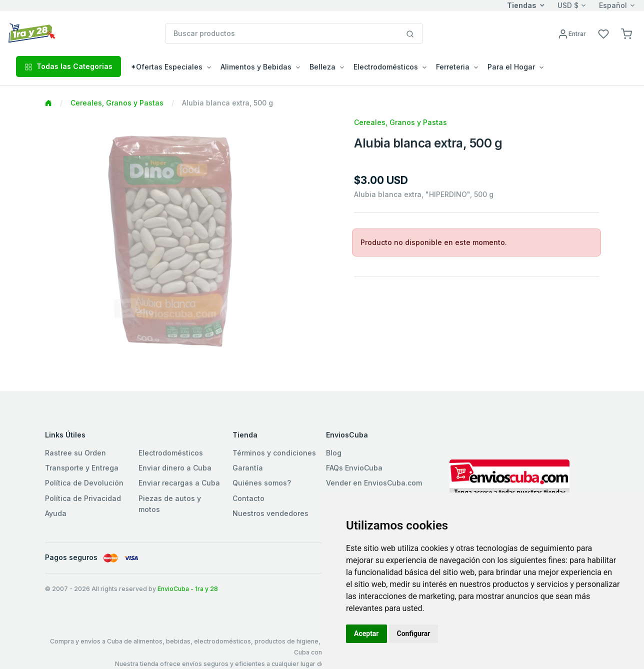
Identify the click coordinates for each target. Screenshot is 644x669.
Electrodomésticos (171, 453)
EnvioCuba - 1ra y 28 (188, 589)
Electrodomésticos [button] (386, 67)
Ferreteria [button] (453, 67)
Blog (334, 453)
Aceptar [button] (366, 633)
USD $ (568, 5)
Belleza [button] (322, 67)
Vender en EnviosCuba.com (374, 483)
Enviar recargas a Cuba (179, 483)
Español (613, 5)
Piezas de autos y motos (170, 504)
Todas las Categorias (68, 66)
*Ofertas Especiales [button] (167, 67)
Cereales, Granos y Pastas (117, 103)
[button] (626, 33)
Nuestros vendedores (270, 513)
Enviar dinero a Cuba (175, 468)
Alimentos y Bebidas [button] (256, 67)
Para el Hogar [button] (511, 67)
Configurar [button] (414, 633)
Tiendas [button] (522, 5)
